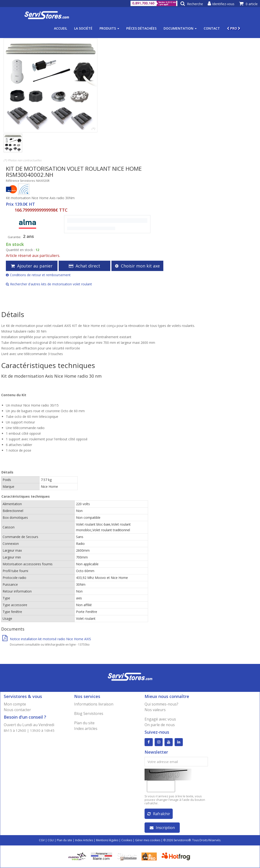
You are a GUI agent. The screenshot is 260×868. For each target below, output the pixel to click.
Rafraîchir (159, 814)
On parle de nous (160, 725)
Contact (212, 28)
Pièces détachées (141, 28)
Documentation (180, 28)
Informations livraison (94, 704)
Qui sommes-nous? (161, 704)
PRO (234, 28)
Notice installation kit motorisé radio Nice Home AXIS (47, 639)
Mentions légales (107, 840)
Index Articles (84, 840)
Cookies (127, 840)
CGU (51, 840)
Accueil (61, 28)
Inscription (162, 828)
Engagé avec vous (160, 719)
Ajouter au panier (32, 266)
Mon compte (15, 704)
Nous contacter (17, 710)
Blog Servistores (89, 713)
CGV (42, 840)
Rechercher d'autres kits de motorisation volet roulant (49, 284)
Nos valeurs (155, 710)
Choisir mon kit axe (137, 266)
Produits (109, 28)
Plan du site (84, 723)
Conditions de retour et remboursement (38, 275)
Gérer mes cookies (148, 840)
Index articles (86, 728)
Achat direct (84, 266)
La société (83, 28)
